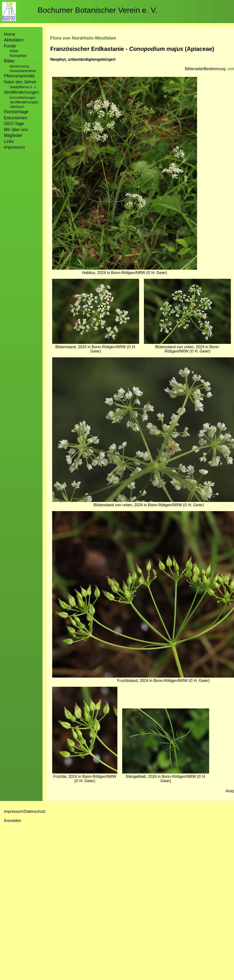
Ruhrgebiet (18, 56)
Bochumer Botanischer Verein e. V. (97, 10)
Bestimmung (19, 66)
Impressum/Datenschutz (25, 811)
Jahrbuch (17, 107)
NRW (14, 51)
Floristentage (16, 112)
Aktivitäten (14, 40)
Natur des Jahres (20, 82)
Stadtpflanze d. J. (23, 87)
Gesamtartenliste (23, 71)
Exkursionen (16, 118)
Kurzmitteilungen (23, 98)
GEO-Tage (14, 124)
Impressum (14, 147)
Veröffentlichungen (24, 102)
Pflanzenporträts (19, 76)
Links (9, 141)
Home (10, 34)
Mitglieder (13, 135)
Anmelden (13, 821)
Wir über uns (16, 130)
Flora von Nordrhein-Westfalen (83, 38)
